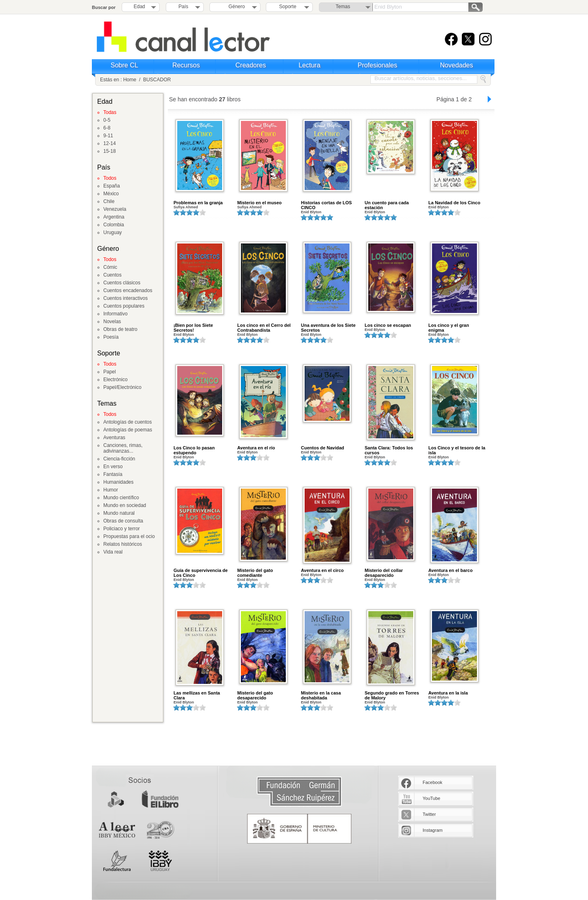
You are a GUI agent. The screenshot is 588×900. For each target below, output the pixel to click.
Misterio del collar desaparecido (384, 573)
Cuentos (112, 275)
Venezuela (115, 209)
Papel (110, 372)
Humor (111, 490)
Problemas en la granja (198, 203)
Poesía (111, 337)
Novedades (457, 65)
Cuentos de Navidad (323, 448)
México (111, 194)
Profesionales (378, 65)
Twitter (429, 814)
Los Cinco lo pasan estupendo (194, 450)
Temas (343, 7)
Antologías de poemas (128, 430)
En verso (113, 467)
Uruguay (112, 232)
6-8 (107, 128)
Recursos (186, 65)
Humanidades (118, 482)
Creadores (251, 65)
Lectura (309, 65)
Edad (139, 7)
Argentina (114, 217)
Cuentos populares (124, 306)
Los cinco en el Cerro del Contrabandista (264, 328)
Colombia (114, 225)
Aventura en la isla (448, 693)
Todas (110, 112)
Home (130, 80)
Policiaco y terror (121, 529)
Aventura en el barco (450, 570)
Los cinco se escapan (388, 325)
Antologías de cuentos (128, 422)
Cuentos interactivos (126, 298)
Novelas (112, 322)
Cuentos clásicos (122, 283)
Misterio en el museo (259, 203)
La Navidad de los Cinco (454, 203)
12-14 (110, 143)
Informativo (115, 314)
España (112, 186)
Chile (109, 201)
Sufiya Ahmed (186, 207)
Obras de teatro (120, 329)
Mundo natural (119, 513)
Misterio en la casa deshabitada (321, 695)
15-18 (110, 151)
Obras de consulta (123, 521)
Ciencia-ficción (119, 459)
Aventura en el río (256, 448)
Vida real (113, 552)
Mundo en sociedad (125, 505)
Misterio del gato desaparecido (255, 695)
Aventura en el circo (322, 570)
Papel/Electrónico (122, 387)
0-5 (107, 120)
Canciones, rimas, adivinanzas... (123, 448)
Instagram (433, 830)
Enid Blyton (311, 212)
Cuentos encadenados (128, 290)
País (183, 7)
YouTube (431, 798)
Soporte (288, 7)
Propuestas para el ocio (129, 536)
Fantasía (113, 474)
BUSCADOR (157, 80)
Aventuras (114, 438)
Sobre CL (125, 65)
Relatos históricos (123, 544)
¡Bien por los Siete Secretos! (193, 328)
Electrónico (115, 380)
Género (235, 7)
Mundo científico (121, 498)
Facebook (432, 782)
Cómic (110, 267)
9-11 (108, 136)
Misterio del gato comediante (255, 573)
